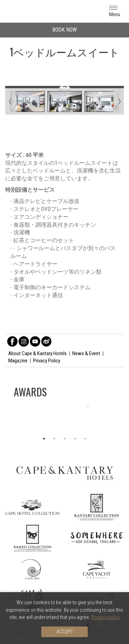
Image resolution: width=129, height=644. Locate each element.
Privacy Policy (47, 361)
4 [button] (75, 439)
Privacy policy (106, 617)
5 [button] (85, 439)
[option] (64, 418)
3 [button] (65, 439)
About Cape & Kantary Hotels (37, 353)
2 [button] (54, 439)
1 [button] (44, 439)
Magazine (18, 361)
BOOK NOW (64, 30)
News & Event (86, 353)
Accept (65, 632)
